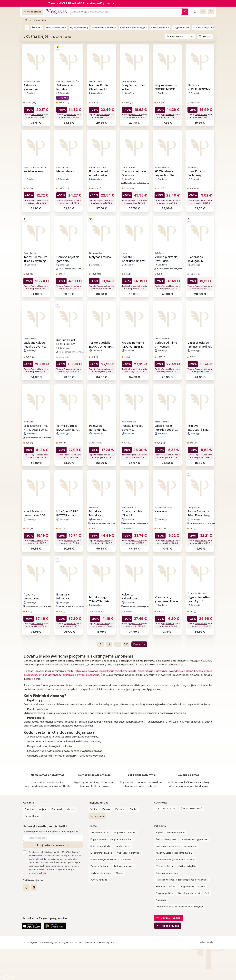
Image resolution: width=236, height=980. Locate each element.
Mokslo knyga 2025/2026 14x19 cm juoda (101, 601)
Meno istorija (65, 171)
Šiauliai (133, 809)
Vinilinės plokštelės (101, 873)
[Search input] (126, 12)
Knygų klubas (32, 816)
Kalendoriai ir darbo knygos (133, 28)
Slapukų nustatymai (189, 893)
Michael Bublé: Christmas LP (99, 87)
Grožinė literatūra (100, 833)
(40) (67, 103)
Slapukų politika (165, 893)
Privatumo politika (166, 886)
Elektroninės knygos (101, 853)
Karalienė (161, 511)
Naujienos (161, 900)
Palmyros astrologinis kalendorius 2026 (101, 430)
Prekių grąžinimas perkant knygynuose (177, 846)
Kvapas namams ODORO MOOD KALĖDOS (166, 89)
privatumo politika (37, 873)
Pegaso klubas (170, 926)
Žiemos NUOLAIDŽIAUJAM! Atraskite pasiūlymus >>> (82, 3)
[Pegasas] (27, 28)
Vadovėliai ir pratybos (129, 853)
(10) (32, 357)
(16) (132, 188)
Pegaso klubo (37, 115)
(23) (99, 274)
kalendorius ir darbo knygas (186, 671)
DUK (207, 893)
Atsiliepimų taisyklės (167, 873)
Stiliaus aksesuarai (160, 28)
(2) (31, 188)
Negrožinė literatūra (125, 833)
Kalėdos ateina (34, 171)
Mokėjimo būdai (165, 866)
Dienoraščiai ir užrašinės (104, 28)
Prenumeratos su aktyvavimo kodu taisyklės (180, 907)
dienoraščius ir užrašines (153, 671)
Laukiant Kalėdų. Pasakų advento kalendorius (34, 347)
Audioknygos (123, 846)
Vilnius (94, 809)
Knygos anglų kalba (101, 846)
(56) (34, 103)
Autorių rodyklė (99, 880)
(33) (99, 188)
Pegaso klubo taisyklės (193, 886)
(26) (197, 188)
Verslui (70, 809)
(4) (131, 103)
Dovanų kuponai (171, 918)
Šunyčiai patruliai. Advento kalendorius (134, 89)
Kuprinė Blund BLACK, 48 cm (66, 342)
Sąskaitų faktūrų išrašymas (171, 833)
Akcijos (120, 873)
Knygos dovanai (181, 28)
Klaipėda (120, 809)
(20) (67, 188)
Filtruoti (207, 36)
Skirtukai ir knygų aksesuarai (207, 28)
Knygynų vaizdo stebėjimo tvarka (174, 853)
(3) (31, 274)
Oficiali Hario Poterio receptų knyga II (165, 430)
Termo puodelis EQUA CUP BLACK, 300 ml (69, 430)
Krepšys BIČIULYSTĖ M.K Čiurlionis (198, 430)
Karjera (43, 809)
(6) (162, 188)
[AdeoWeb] (207, 942)
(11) (97, 103)
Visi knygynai (97, 816)
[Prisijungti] (203, 12)
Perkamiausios (177, 36)
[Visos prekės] (32, 12)
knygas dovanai (48, 675)
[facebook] (26, 888)
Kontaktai (57, 809)
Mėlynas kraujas (100, 257)
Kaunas (106, 809)
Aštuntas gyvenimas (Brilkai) (31, 89)
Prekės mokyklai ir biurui (103, 859)
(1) (64, 274)
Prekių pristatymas (166, 839)
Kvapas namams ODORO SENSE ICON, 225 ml (133, 347)
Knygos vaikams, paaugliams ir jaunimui (112, 839)
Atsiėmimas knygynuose (194, 839)
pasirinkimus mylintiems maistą (118, 671)
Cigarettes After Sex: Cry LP (199, 599)
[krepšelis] (211, 12)
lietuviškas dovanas (86, 671)
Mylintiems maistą (79, 28)
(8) (164, 529)
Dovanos (126, 859)
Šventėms (37, 28)
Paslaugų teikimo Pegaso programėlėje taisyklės (182, 880)
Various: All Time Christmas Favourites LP (166, 347)
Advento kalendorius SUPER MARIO (33, 598)
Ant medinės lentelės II (65, 87)
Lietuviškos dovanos (56, 28)
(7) (162, 103)
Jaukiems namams (124, 866)
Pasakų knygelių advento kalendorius (133, 430)
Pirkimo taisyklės (187, 866)
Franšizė (29, 809)
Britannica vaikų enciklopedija (100, 173)
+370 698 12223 (166, 809)
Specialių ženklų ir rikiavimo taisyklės (176, 859)
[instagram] (34, 888)
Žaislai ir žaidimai (99, 866)
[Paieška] (185, 12)
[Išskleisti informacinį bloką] (195, 12)
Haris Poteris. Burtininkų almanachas (196, 175)
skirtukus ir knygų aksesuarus (81, 675)
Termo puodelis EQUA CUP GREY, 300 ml (101, 347)
